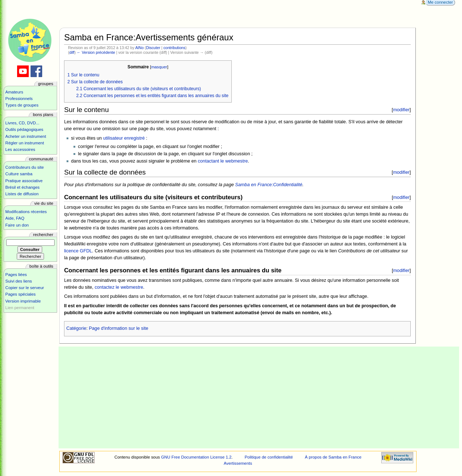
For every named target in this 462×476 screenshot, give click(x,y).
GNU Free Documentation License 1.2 (196, 457)
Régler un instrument (25, 143)
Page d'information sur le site (118, 328)
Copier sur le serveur (25, 288)
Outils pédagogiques (24, 129)
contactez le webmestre (119, 287)
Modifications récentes (26, 212)
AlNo (140, 48)
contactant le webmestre (223, 161)
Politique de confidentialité (269, 457)
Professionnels (19, 99)
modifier (401, 110)
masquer (159, 67)
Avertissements (238, 463)
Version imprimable (23, 301)
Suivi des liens (19, 281)
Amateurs (14, 92)
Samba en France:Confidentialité (269, 185)
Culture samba (19, 174)
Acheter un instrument (26, 136)
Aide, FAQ (15, 218)
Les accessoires (20, 149)
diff (72, 52)
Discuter (153, 48)
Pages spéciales (21, 294)
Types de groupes (22, 105)
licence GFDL (78, 251)
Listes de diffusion (22, 194)
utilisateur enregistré (124, 138)
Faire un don (17, 225)
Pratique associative (24, 181)
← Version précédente (96, 52)
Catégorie (76, 328)
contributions (174, 48)
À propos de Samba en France (333, 457)
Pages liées (16, 275)
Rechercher (43, 235)
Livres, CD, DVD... (23, 123)
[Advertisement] (259, 397)
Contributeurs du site (25, 167)
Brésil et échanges (23, 187)
